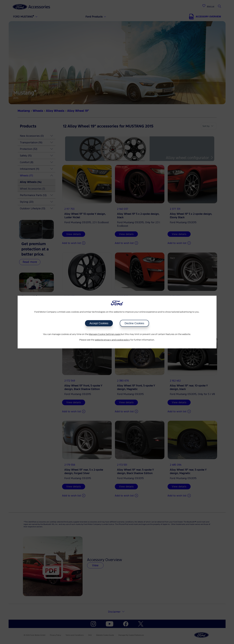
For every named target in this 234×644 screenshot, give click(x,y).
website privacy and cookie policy (112, 340)
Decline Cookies (134, 323)
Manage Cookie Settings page (105, 334)
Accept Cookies (99, 323)
